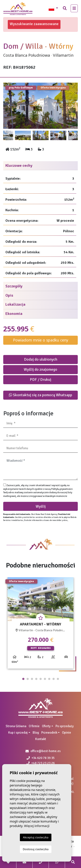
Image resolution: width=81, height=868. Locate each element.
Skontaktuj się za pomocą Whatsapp (40, 395)
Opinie (67, 733)
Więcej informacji (37, 826)
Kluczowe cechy (19, 165)
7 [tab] (49, 679)
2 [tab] (28, 679)
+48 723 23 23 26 (40, 763)
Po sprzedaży (65, 726)
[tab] (40, 166)
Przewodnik (49, 733)
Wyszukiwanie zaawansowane (34, 24)
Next (72, 106)
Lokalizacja (15, 304)
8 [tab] (54, 679)
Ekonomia (14, 314)
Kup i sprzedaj (18, 733)
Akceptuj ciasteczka (36, 837)
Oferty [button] (46, 726)
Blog (36, 733)
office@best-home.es (46, 751)
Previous (9, 106)
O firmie (34, 726)
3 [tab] (32, 679)
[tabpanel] (40, 624)
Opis (9, 295)
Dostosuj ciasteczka (36, 849)
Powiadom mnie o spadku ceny (41, 340)
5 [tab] (41, 679)
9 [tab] (58, 679)
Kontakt (41, 739)
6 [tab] (45, 679)
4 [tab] (36, 679)
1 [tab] (23, 679)
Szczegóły (14, 286)
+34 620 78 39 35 (41, 758)
